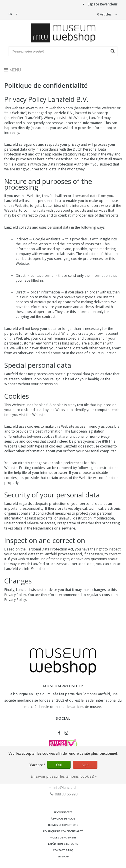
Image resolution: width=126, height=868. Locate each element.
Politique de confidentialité (63, 831)
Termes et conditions (63, 825)
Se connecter (63, 812)
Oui (59, 765)
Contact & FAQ (63, 850)
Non (85, 765)
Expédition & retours (63, 844)
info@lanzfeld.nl (37, 569)
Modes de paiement (63, 837)
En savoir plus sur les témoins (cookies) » (64, 776)
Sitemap (63, 856)
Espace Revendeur (103, 4)
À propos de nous (63, 819)
